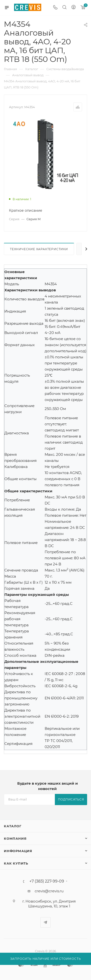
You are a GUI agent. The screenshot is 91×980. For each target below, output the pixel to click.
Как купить (16, 863)
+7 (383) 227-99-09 (47, 881)
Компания (15, 838)
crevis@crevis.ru (49, 891)
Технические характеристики (39, 249)
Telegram (45, 922)
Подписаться (71, 799)
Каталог (13, 826)
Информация (18, 851)
